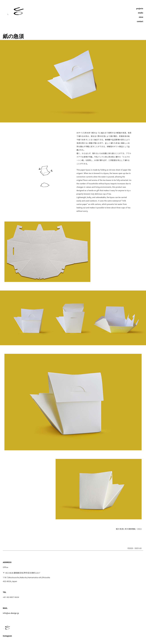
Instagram (7, 636)
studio (141, 13)
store (141, 17)
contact (140, 21)
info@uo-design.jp (11, 613)
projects (140, 9)
